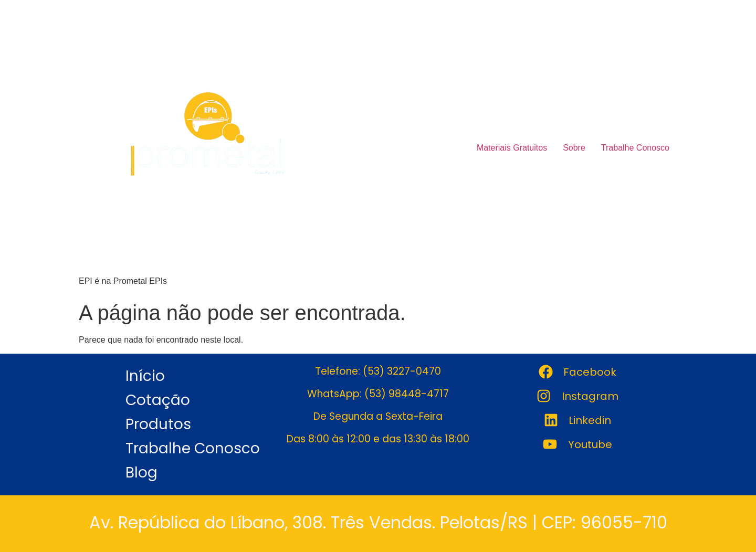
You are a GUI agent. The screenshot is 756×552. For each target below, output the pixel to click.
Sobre (574, 148)
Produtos (158, 424)
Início (145, 376)
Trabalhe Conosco (635, 148)
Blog (141, 473)
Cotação (158, 400)
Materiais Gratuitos (512, 148)
